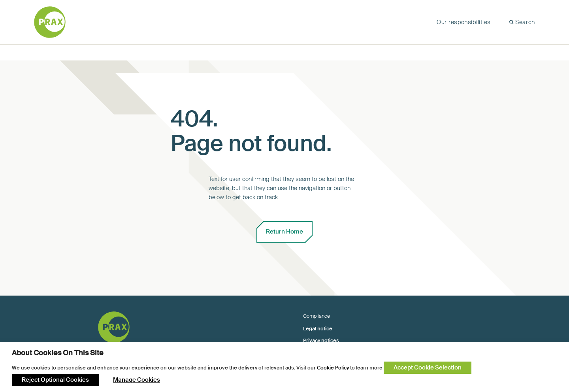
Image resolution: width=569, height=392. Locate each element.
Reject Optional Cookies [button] (55, 380)
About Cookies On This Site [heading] (58, 353)
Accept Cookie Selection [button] (428, 367)
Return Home (284, 232)
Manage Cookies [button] (137, 380)
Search (525, 22)
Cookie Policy (333, 368)
